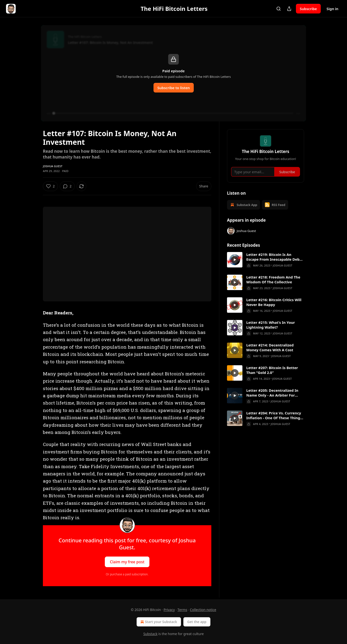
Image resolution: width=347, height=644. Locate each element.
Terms (182, 610)
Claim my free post (127, 562)
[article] (266, 260)
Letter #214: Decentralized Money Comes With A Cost (270, 347)
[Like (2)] (50, 186)
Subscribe (308, 9)
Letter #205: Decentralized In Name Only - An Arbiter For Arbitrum (272, 393)
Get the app (197, 622)
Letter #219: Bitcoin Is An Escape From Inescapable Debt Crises (274, 257)
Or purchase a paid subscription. (127, 574)
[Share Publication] (289, 9)
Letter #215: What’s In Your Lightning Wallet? (271, 325)
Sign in (332, 9)
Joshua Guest (53, 166)
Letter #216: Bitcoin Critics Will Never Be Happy (274, 302)
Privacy (169, 610)
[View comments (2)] (67, 186)
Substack (150, 634)
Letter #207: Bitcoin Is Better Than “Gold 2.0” (272, 370)
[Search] (279, 9)
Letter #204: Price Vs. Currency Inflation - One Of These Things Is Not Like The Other (274, 415)
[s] (235, 260)
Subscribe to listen (174, 88)
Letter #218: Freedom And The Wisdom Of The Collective (273, 279)
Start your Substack (158, 622)
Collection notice (203, 610)
